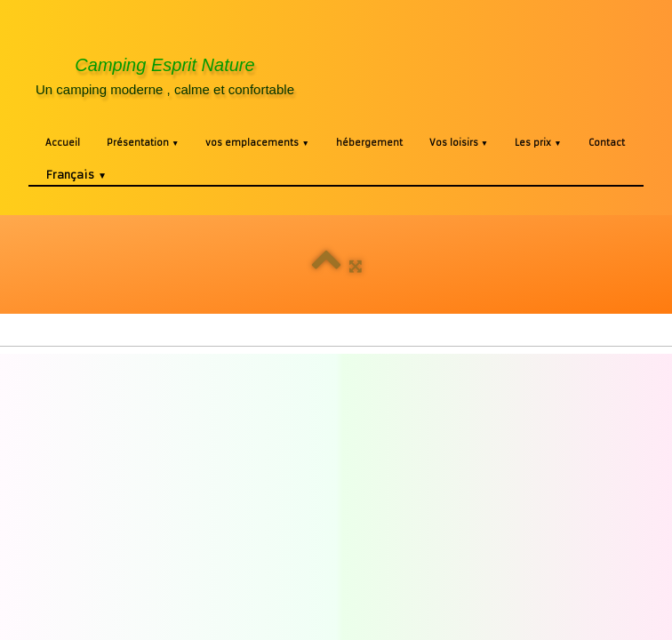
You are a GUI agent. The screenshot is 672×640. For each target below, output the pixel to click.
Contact (607, 143)
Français (76, 175)
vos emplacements (257, 143)
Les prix (538, 143)
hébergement (369, 143)
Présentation (143, 143)
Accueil (63, 143)
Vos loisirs (459, 143)
